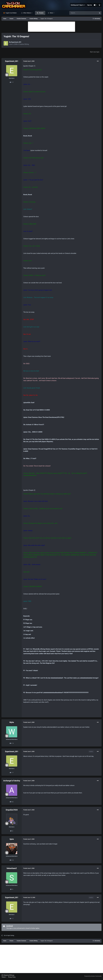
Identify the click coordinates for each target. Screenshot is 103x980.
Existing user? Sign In (78, 5)
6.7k (12, 743)
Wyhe (12, 722)
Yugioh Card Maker (11, 13)
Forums (41, 13)
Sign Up (89, 5)
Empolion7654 (12, 810)
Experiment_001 (16, 42)
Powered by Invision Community (93, 976)
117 (12, 82)
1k (12, 889)
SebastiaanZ (12, 868)
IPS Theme (4, 975)
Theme (4, 977)
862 (12, 802)
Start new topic (95, 52)
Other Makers (27, 13)
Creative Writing (24, 44)
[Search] (79, 13)
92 (12, 831)
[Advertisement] (51, 27)
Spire (12, 839)
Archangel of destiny (12, 781)
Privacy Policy (12, 977)
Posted (29, 61)
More (52, 13)
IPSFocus (12, 975)
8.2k (12, 860)
